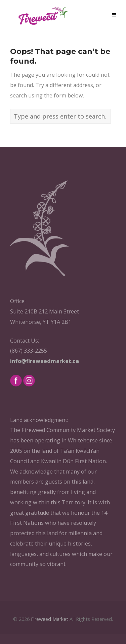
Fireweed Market (50, 619)
